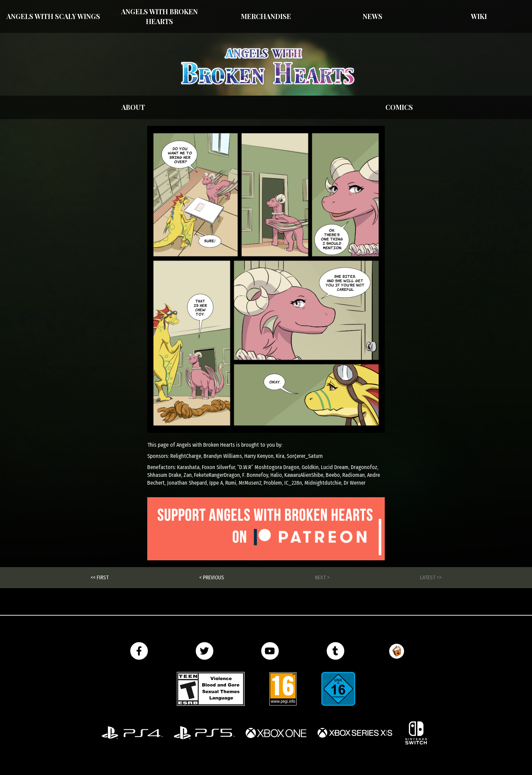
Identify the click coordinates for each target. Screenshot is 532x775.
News (373, 16)
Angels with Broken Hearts (159, 16)
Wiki (479, 16)
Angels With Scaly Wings (53, 16)
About (133, 107)
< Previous (212, 577)
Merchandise (266, 16)
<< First (100, 577)
